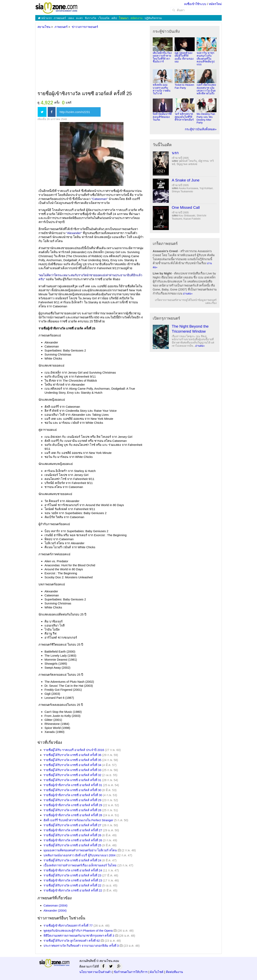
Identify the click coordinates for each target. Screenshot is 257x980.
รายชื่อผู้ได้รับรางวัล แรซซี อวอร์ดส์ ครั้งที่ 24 (72, 860)
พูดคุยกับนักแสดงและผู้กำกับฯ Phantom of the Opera (78, 931)
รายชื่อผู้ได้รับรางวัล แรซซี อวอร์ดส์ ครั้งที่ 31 (72, 780)
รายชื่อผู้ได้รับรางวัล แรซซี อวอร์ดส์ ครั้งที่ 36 (72, 755)
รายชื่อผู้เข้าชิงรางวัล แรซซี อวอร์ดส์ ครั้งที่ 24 (73, 870)
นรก (175, 153)
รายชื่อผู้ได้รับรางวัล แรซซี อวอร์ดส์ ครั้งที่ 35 (72, 760)
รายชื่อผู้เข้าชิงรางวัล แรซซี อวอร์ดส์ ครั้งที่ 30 (73, 795)
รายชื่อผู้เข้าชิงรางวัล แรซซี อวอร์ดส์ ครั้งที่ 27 (73, 830)
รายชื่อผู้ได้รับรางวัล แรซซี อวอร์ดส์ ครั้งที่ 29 (72, 800)
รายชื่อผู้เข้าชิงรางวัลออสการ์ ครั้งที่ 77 (68, 925)
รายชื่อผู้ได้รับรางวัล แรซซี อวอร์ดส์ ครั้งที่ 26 (72, 835)
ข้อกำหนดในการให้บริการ (131, 972)
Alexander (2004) (55, 910)
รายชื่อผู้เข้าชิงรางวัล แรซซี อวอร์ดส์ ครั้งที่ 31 (73, 785)
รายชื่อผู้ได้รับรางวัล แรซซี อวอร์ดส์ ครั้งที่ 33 (72, 770)
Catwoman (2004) (55, 905)
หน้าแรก (45, 18)
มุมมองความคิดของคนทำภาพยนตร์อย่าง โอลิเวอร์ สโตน (80, 850)
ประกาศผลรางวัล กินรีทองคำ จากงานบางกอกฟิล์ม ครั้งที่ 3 (81, 946)
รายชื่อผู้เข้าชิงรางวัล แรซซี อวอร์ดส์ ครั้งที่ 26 (73, 840)
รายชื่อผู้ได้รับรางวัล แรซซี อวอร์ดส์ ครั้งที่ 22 (72, 885)
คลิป (114, 18)
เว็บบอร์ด (104, 18)
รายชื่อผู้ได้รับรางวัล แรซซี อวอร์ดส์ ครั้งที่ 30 (72, 790)
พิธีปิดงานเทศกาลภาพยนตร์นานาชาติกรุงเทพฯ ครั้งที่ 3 (79, 936)
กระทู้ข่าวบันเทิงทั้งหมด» (201, 129)
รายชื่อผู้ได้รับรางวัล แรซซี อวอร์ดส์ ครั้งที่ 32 (72, 775)
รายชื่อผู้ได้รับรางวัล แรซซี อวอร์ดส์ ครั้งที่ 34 (72, 765)
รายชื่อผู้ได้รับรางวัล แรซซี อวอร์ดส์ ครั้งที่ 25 (72, 845)
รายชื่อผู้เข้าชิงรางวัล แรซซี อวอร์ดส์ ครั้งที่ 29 (73, 805)
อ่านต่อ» (188, 294)
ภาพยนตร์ (60, 18)
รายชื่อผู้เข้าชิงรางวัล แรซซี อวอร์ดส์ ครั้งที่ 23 (73, 880)
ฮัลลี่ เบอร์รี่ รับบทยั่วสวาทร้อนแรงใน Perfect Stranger (78, 820)
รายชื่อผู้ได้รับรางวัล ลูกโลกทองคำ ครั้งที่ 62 (72, 941)
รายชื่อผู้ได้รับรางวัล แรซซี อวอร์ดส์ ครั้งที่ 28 (72, 810)
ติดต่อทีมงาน (174, 972)
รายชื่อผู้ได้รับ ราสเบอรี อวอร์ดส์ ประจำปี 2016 (74, 750)
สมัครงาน (137, 18)
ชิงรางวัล (91, 18)
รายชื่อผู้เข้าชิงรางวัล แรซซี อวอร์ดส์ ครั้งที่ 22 (73, 890)
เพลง (71, 18)
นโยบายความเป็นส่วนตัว (95, 972)
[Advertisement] (91, 60)
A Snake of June (186, 180)
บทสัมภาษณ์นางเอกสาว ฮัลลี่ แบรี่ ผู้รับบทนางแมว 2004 (79, 855)
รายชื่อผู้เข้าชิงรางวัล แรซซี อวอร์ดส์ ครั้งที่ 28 (73, 815)
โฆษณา (124, 18)
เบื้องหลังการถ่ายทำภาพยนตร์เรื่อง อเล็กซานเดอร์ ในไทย (80, 865)
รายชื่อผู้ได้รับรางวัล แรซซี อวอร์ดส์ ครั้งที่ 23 (72, 875)
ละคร (79, 18)
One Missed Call (186, 207)
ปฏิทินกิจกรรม (153, 18)
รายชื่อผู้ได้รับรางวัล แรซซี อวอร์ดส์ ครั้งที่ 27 (72, 825)
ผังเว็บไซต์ (157, 972)
